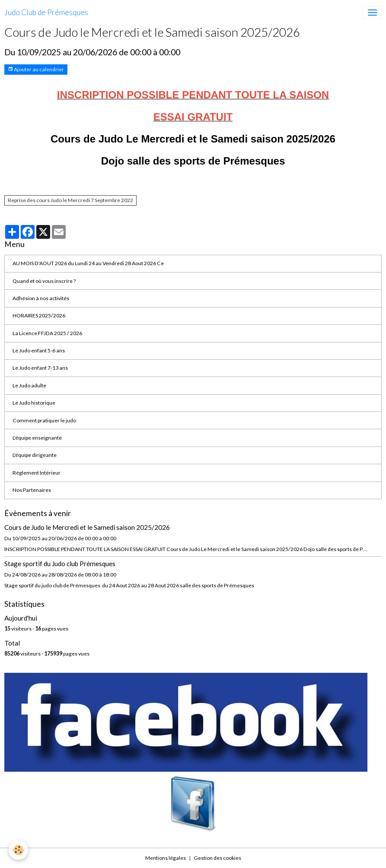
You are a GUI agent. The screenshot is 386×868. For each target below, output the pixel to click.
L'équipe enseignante (37, 438)
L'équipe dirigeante (35, 455)
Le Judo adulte (29, 385)
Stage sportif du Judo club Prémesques (60, 564)
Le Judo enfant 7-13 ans (40, 368)
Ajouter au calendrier (36, 69)
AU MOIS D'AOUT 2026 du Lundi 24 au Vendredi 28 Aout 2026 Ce (88, 263)
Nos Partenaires (32, 490)
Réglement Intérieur (37, 473)
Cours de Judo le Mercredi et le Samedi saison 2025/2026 (87, 527)
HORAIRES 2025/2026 (39, 315)
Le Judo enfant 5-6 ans (39, 350)
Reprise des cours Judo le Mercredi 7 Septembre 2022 (70, 200)
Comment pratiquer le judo (44, 420)
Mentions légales (166, 858)
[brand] (46, 13)
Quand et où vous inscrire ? (44, 281)
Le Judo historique (34, 403)
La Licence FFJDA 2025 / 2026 (47, 333)
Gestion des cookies (217, 858)
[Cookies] (18, 850)
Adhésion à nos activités (41, 298)
